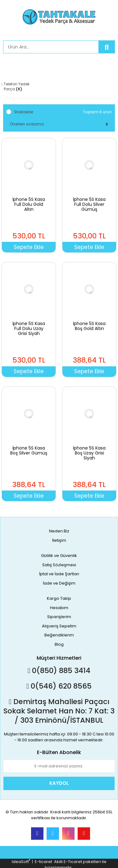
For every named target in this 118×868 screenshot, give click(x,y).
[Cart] (106, 64)
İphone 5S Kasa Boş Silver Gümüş (29, 450)
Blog (59, 644)
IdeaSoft (21, 862)
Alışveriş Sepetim (59, 626)
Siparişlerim (59, 617)
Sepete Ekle (29, 247)
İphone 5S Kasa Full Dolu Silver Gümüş (89, 204)
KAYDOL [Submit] (59, 783)
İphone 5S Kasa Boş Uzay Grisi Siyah (89, 453)
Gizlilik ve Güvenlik (59, 556)
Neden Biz (59, 531)
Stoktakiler (24, 112)
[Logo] (59, 17)
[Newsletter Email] (59, 766)
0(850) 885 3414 (59, 671)
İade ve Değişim (59, 583)
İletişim (59, 540)
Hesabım (59, 608)
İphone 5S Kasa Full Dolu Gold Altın (29, 204)
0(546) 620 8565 (59, 686)
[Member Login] (9, 64)
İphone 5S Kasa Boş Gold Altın (89, 326)
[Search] (51, 47)
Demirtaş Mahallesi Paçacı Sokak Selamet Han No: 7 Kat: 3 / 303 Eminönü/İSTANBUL (59, 711)
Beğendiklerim (59, 635)
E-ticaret (43, 862)
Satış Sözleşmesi (59, 565)
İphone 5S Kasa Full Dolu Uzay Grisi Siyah (29, 328)
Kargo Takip (59, 598)
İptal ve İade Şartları (59, 574)
